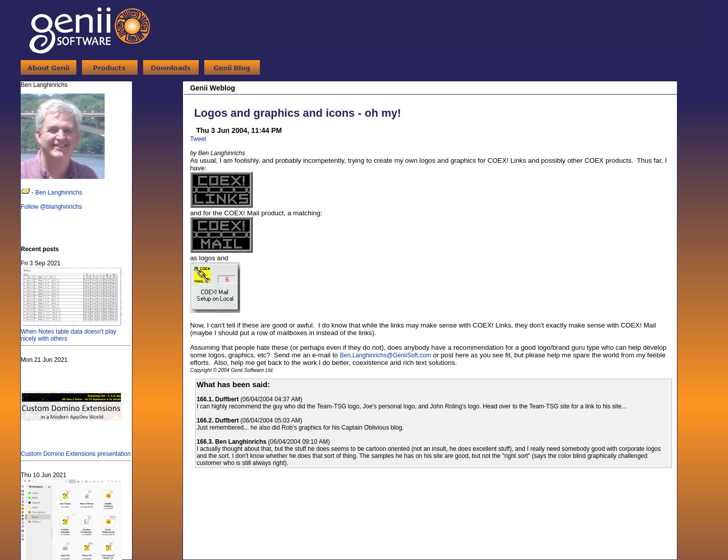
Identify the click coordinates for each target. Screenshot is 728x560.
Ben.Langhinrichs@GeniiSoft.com (385, 355)
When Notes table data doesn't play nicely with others (71, 332)
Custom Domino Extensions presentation (76, 450)
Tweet (198, 139)
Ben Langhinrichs (59, 193)
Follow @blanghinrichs (51, 207)
